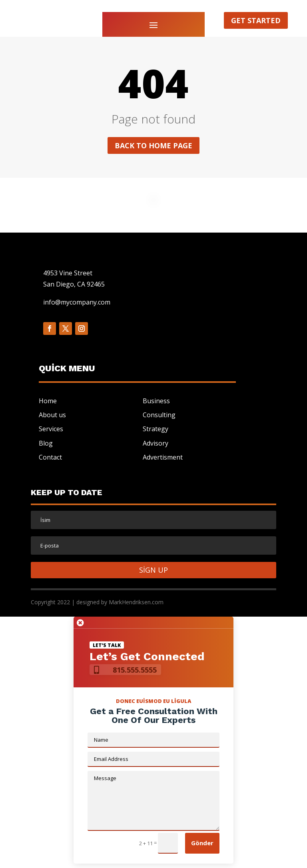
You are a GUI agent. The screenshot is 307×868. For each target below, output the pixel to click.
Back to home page (153, 145)
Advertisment (163, 457)
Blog (46, 443)
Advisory (155, 443)
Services (51, 429)
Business (156, 401)
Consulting (159, 415)
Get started (256, 20)
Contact (50, 457)
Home (48, 401)
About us (52, 415)
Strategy (155, 429)
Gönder (202, 843)
